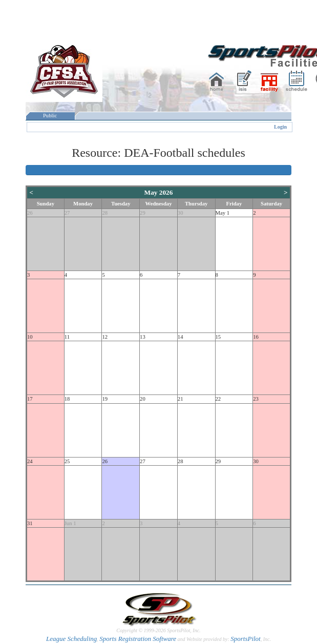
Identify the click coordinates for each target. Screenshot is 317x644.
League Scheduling (71, 639)
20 (143, 399)
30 (181, 213)
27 (67, 213)
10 (30, 337)
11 (67, 337)
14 (181, 337)
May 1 (223, 213)
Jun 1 (70, 523)
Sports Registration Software (138, 639)
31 (30, 523)
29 (143, 213)
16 (256, 337)
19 (105, 399)
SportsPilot (246, 639)
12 (105, 337)
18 (67, 399)
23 (256, 399)
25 (67, 461)
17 (30, 399)
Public (50, 116)
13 (143, 337)
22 (218, 399)
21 (181, 399)
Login (280, 127)
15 (218, 337)
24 (30, 461)
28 (105, 213)
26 (30, 213)
